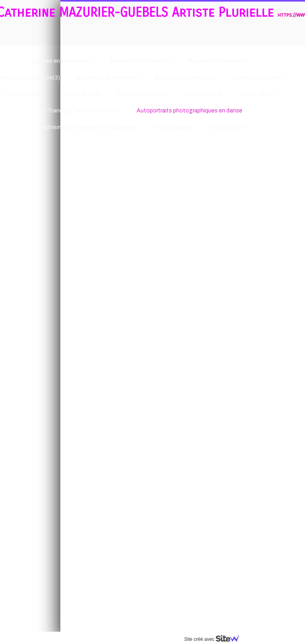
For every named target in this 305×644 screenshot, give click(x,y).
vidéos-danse (196, 94)
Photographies (112, 127)
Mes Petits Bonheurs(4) (47, 78)
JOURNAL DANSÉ (114, 44)
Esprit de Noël (144, 94)
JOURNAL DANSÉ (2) (182, 44)
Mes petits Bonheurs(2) (157, 61)
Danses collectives (197, 78)
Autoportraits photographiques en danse (129, 111)
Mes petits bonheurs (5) (125, 78)
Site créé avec (154, 639)
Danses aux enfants (83, 94)
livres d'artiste (166, 127)
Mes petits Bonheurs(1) (80, 61)
